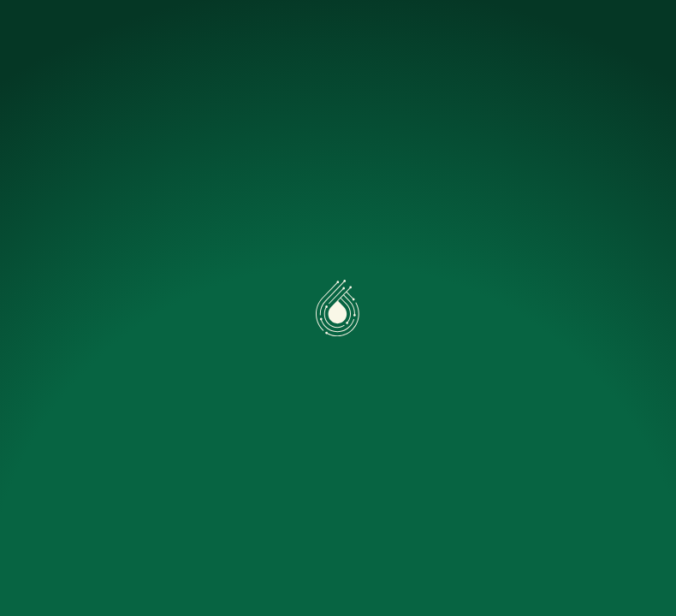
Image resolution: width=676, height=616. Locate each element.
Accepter (92, 553)
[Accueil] (82, 31)
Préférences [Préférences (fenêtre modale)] (222, 553)
